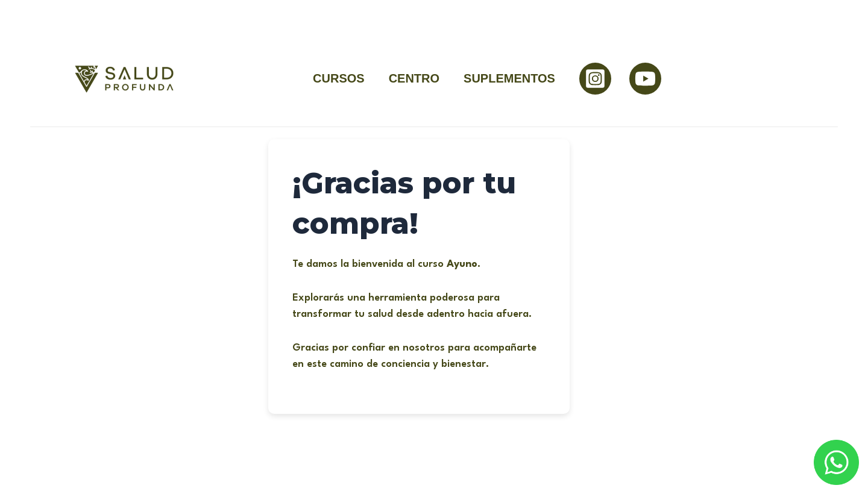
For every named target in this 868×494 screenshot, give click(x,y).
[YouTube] (645, 79)
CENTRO (414, 78)
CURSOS (339, 78)
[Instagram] (595, 79)
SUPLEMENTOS (509, 78)
